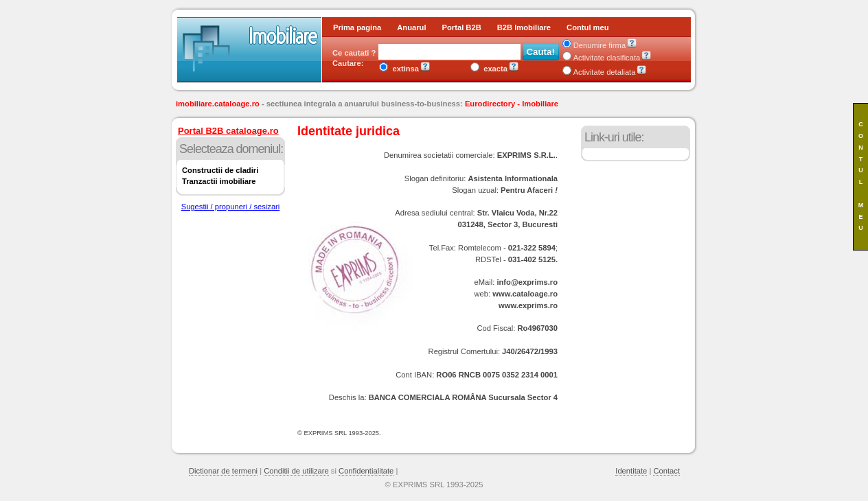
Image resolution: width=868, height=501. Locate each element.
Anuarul (411, 27)
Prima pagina (357, 27)
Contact (666, 471)
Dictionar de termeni (223, 471)
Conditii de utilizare (296, 471)
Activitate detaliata (599, 72)
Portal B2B (462, 27)
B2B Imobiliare (524, 27)
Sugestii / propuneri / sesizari (231, 207)
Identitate (631, 471)
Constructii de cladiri (220, 170)
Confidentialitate (366, 471)
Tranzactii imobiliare (219, 181)
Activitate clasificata (602, 58)
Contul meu (588, 27)
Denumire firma (594, 45)
